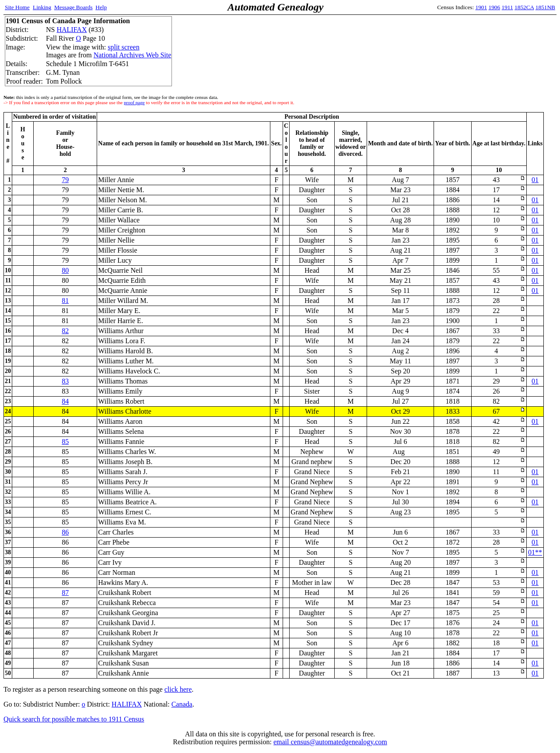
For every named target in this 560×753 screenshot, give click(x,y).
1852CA (524, 7)
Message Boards (73, 7)
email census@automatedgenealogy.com (330, 742)
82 (65, 331)
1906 (495, 7)
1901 (481, 7)
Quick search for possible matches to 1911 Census (74, 719)
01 (535, 180)
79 (65, 180)
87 (65, 593)
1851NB (545, 7)
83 (65, 381)
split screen (123, 47)
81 (65, 301)
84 (65, 401)
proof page (134, 102)
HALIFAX (72, 30)
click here (178, 689)
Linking (42, 7)
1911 (507, 7)
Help (101, 7)
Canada (182, 704)
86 (65, 532)
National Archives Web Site (133, 55)
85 (65, 442)
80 (65, 270)
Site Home (17, 7)
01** (535, 552)
